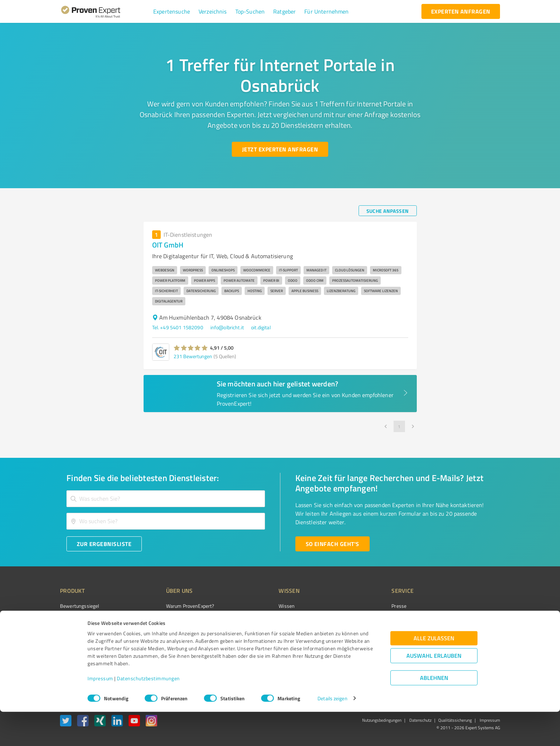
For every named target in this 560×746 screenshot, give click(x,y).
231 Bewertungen (193, 356)
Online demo (365, 631)
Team (158, 631)
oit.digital (261, 327)
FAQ (256, 619)
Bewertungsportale (273, 631)
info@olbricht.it (227, 327)
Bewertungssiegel (79, 606)
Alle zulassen (434, 672)
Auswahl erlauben (434, 690)
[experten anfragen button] (461, 11)
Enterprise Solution (81, 644)
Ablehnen (434, 712)
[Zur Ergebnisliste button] (104, 544)
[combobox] (166, 499)
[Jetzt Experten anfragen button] (280, 149)
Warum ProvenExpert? (177, 606)
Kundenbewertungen (274, 644)
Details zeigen (332, 733)
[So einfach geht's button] (332, 544)
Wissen (260, 606)
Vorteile (68, 631)
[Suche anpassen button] (388, 211)
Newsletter (364, 619)
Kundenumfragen (79, 619)
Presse (359, 606)
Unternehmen (168, 619)
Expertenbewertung (373, 644)
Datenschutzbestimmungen (148, 713)
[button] (172, 11)
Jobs (157, 644)
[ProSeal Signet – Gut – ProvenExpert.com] (473, 619)
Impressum (100, 713)
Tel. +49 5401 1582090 (178, 327)
